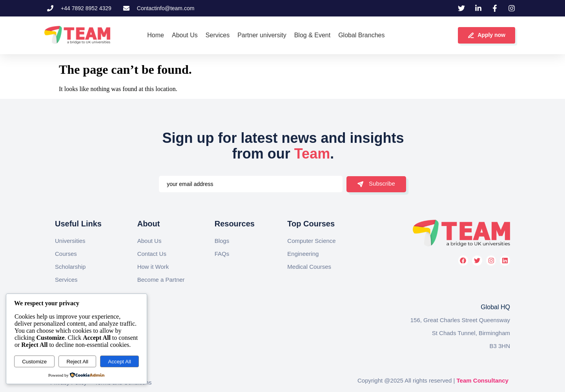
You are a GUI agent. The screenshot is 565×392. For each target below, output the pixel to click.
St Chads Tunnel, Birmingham (471, 333)
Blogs (222, 241)
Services (66, 280)
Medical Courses (309, 267)
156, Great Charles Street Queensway (460, 320)
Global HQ (495, 307)
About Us (149, 241)
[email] (251, 184)
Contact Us (152, 254)
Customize (34, 362)
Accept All (119, 362)
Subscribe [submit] (376, 184)
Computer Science (311, 241)
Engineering (303, 254)
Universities (70, 241)
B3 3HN (500, 346)
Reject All (77, 362)
